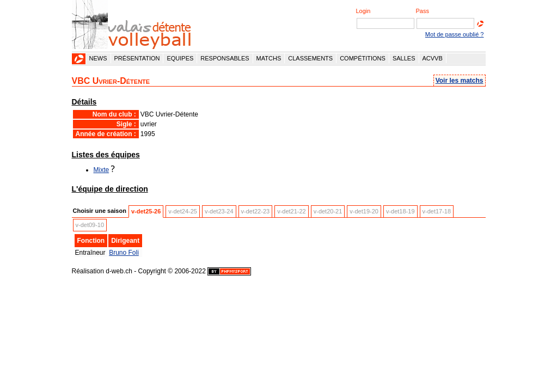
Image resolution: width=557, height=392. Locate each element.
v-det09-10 (90, 225)
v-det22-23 (256, 211)
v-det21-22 (292, 211)
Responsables (225, 58)
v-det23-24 (219, 211)
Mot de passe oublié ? (455, 34)
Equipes (180, 58)
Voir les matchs (460, 81)
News (98, 58)
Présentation (137, 58)
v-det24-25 (183, 211)
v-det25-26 (146, 211)
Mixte (102, 170)
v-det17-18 (437, 211)
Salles (404, 58)
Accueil (79, 59)
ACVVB (433, 58)
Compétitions (363, 58)
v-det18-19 (400, 211)
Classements (310, 58)
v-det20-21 (328, 211)
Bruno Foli (124, 253)
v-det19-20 (364, 211)
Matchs (269, 58)
